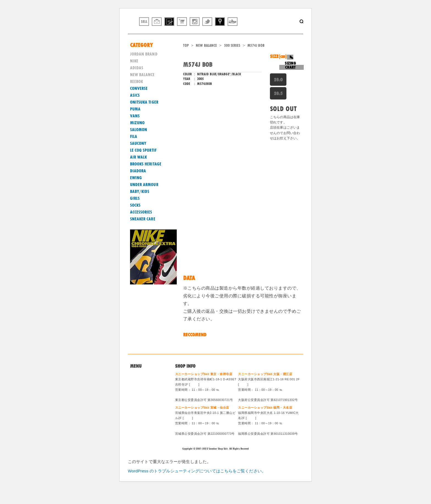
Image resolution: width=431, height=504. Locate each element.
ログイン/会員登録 (146, 423)
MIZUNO (137, 137)
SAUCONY (138, 158)
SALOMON (139, 144)
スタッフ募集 (142, 416)
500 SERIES (232, 60)
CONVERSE (139, 103)
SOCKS (135, 220)
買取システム (142, 403)
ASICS (135, 110)
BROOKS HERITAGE (146, 178)
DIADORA (138, 185)
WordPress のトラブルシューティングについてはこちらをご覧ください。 (197, 485)
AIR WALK (139, 171)
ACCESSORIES (141, 226)
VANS (135, 130)
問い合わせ (140, 396)
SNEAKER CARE (143, 233)
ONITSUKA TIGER (144, 117)
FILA (134, 151)
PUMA (135, 123)
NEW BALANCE (206, 60)
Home (135, 389)
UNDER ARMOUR (144, 199)
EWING (136, 192)
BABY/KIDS (140, 206)
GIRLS (135, 213)
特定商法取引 (142, 409)
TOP (186, 60)
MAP (194, 399)
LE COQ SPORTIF (143, 165)
